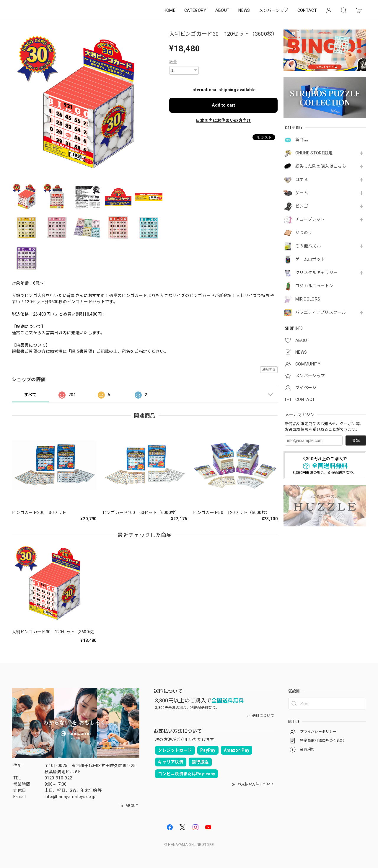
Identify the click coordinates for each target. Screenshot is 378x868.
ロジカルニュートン (314, 286)
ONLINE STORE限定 (314, 153)
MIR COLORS (308, 299)
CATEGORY (195, 10)
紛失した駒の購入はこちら (321, 166)
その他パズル (308, 246)
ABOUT (223, 10)
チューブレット (310, 219)
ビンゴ (302, 206)
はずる (302, 180)
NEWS (244, 10)
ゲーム (302, 193)
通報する (269, 369)
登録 (356, 440)
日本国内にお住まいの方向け (223, 120)
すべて (30, 395)
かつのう (304, 233)
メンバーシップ (274, 10)
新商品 (302, 140)
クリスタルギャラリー (316, 273)
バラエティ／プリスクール (321, 312)
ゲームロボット (310, 259)
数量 (173, 62)
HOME (170, 10)
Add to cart (223, 105)
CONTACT (307, 10)
